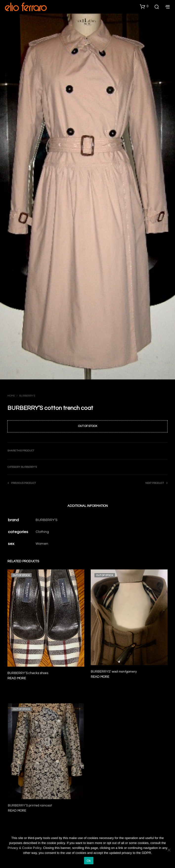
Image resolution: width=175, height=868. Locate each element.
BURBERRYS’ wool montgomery (115, 669)
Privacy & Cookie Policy (24, 848)
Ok (89, 861)
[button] (144, 6)
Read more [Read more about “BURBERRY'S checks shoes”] (17, 679)
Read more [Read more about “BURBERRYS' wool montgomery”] (102, 674)
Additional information (88, 506)
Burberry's (27, 396)
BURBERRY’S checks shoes (28, 673)
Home (11, 396)
